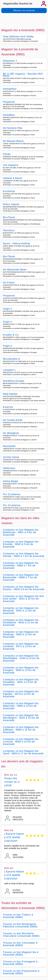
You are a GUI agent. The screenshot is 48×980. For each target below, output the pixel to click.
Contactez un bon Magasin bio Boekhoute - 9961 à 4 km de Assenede (21, 532)
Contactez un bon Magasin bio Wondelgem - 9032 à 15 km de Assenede (21, 718)
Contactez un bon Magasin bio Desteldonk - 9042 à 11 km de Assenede (21, 622)
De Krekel (9, 283)
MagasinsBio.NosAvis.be (18, 4)
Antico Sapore (11, 204)
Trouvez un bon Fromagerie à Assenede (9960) (20, 963)
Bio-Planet (9, 217)
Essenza (8, 407)
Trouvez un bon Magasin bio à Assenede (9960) (21, 953)
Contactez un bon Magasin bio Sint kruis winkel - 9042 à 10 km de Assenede (23, 599)
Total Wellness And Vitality (18, 36)
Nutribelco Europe (13, 381)
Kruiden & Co (11, 335)
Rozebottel (9, 446)
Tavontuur (9, 230)
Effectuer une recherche (24, 10)
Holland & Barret (13, 178)
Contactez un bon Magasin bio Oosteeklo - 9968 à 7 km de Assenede (21, 565)
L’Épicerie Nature (14, 834)
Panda (7, 154)
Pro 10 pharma (12, 494)
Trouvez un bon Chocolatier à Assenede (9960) (20, 944)
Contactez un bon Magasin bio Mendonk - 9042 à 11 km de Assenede (21, 611)
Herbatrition (10, 89)
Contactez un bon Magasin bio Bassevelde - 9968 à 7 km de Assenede (21, 577)
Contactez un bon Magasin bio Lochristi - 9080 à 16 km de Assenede (21, 742)
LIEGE (8, 785)
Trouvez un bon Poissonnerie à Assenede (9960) (21, 972)
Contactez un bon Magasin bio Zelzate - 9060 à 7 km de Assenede (24, 555)
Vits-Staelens (11, 165)
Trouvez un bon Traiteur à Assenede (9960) (18, 916)
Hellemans (9, 468)
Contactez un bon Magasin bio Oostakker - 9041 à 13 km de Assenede (21, 682)
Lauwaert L (9, 370)
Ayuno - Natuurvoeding (16, 243)
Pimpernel (9, 102)
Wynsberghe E (11, 359)
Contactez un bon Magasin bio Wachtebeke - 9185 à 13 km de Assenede (21, 658)
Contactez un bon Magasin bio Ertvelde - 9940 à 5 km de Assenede (21, 544)
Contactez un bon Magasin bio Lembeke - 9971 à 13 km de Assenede (21, 646)
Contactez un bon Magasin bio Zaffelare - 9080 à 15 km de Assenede (21, 730)
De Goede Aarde (13, 420)
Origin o (7, 309)
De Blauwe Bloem (13, 141)
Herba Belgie (10, 481)
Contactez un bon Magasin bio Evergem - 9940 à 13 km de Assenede (21, 670)
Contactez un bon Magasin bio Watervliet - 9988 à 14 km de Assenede (21, 706)
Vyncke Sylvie (11, 457)
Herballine (9, 115)
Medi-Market (10, 394)
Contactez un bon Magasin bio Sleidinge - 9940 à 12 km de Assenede (21, 634)
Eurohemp (9, 191)
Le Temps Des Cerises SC (11, 778)
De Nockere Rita (13, 128)
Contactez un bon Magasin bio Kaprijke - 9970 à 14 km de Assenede (21, 694)
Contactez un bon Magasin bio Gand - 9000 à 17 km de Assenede (23, 752)
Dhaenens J (10, 61)
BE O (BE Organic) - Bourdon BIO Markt (23, 75)
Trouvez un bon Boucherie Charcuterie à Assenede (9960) (21, 935)
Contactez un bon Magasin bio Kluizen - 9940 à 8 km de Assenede (24, 588)
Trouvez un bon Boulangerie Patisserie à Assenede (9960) (20, 925)
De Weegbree (11, 433)
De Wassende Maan (15, 269)
